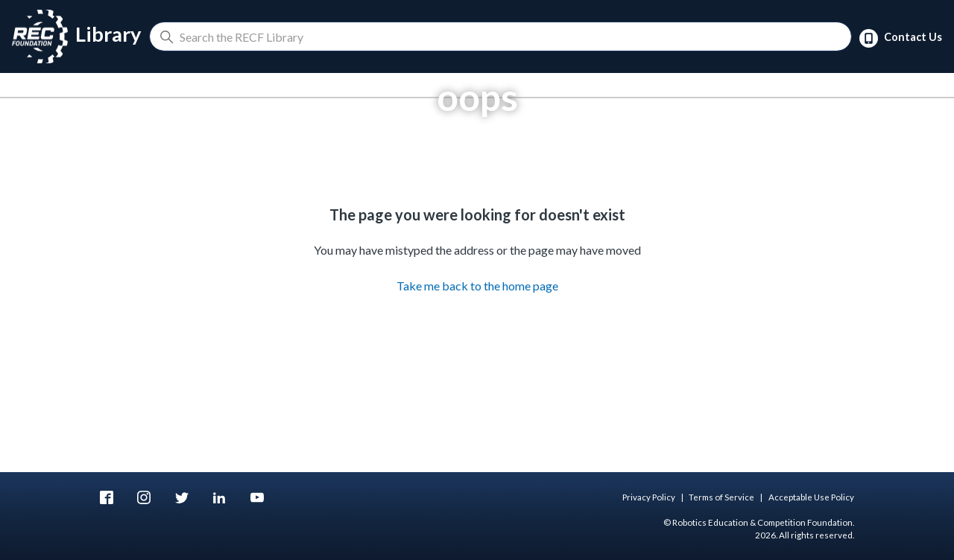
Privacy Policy (649, 497)
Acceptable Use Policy (811, 497)
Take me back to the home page (477, 286)
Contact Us (901, 38)
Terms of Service (721, 497)
